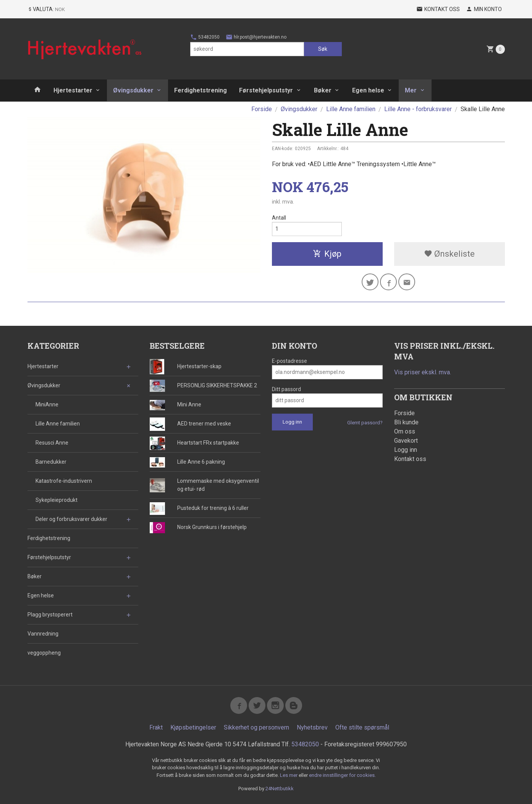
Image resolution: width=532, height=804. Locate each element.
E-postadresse (289, 361)
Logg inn (406, 450)
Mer (411, 90)
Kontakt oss (410, 459)
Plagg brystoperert (50, 615)
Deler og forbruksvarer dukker (71, 519)
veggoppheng (44, 653)
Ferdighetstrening (201, 90)
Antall (279, 218)
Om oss (405, 431)
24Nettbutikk (280, 789)
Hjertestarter (73, 90)
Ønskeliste (449, 254)
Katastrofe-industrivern (64, 481)
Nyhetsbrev (312, 727)
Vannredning (43, 634)
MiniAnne (47, 404)
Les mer (289, 775)
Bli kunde (406, 422)
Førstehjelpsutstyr (266, 90)
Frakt (156, 727)
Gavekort (406, 441)
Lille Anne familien (58, 424)
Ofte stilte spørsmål (362, 727)
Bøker (323, 90)
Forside (262, 109)
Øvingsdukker (133, 90)
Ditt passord (286, 389)
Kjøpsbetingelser (193, 727)
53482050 (205, 37)
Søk (323, 49)
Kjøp (327, 254)
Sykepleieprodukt (57, 500)
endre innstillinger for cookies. (342, 775)
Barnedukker (51, 462)
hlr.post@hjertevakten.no (256, 37)
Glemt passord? (365, 423)
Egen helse (368, 90)
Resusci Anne (52, 443)
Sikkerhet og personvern (256, 727)
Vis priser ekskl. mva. (423, 372)
